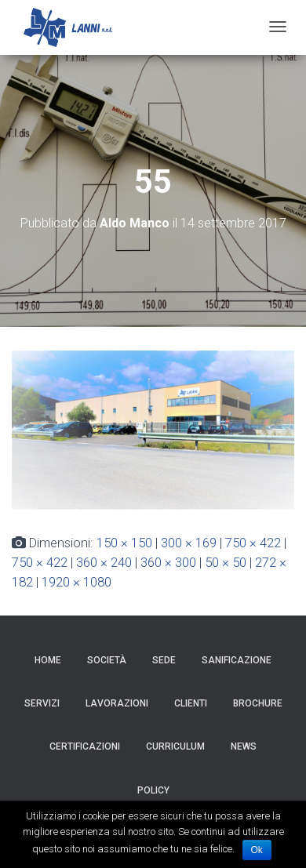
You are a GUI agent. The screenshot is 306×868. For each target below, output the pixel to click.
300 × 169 (189, 543)
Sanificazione (237, 660)
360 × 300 (168, 562)
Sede (164, 660)
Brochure (258, 703)
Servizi (42, 703)
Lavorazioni (117, 703)
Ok (257, 850)
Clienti (191, 703)
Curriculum (175, 746)
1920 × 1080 (76, 582)
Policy (153, 790)
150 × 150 (124, 543)
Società (107, 660)
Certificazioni (85, 746)
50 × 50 (226, 562)
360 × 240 (104, 562)
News (244, 746)
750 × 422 (253, 543)
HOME (48, 660)
